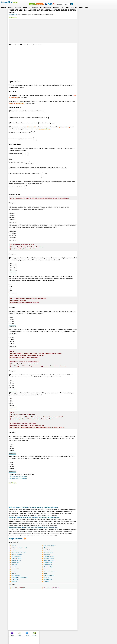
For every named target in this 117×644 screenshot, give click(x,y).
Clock (46, 573)
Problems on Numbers (50, 546)
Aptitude (11, 6)
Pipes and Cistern (16, 556)
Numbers (14, 546)
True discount (15, 579)
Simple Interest (48, 563)
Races (13, 571)
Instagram (76, 634)
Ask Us (64, 634)
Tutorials (96, 12)
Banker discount (48, 579)
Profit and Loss (48, 565)
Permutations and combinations (19, 577)
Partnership (14, 582)
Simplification (47, 550)
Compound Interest (16, 569)
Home (38, 634)
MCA (63, 6)
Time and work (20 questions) (19, 476)
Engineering (57, 6)
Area (45, 569)
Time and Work (15, 563)
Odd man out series (49, 575)
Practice (83, 2)
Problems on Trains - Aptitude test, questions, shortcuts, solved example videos (34, 528)
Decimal (46, 548)
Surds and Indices (49, 552)
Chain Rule (47, 554)
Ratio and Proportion (17, 554)
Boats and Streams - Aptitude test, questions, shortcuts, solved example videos (33, 507)
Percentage (14, 565)
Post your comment (16, 539)
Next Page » (13, 17)
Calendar (14, 573)
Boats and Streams (49, 556)
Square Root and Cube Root (19, 552)
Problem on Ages (48, 567)
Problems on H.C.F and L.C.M (19, 548)
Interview (4, 6)
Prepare (75, 2)
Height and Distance (49, 561)
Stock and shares (16, 575)
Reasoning (18, 6)
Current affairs (47, 6)
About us (44, 634)
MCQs (82, 12)
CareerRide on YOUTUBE (18, 588)
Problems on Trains (49, 558)
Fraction (14, 550)
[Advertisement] (43, 31)
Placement (35, 6)
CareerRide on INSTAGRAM (51, 588)
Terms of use (58, 634)
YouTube (70, 634)
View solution (12, 222)
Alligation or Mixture (17, 558)
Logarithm (47, 582)
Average (14, 567)
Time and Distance (16, 561)
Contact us (50, 634)
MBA (68, 6)
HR (41, 6)
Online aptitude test (13, 15)
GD (29, 6)
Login (86, 6)
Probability (47, 577)
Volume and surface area (50, 571)
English (25, 6)
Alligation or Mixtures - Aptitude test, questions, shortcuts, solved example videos (34, 518)
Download (104, 12)
